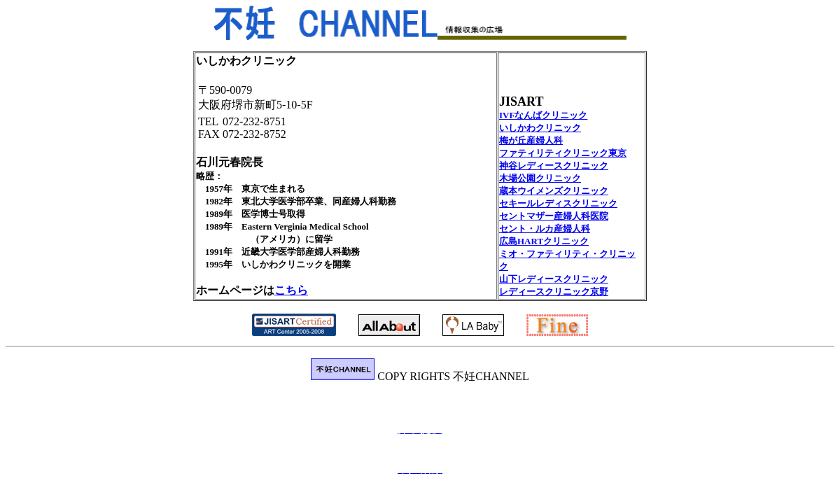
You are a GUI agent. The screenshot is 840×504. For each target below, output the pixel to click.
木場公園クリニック (540, 178)
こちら (291, 290)
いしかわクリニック (540, 128)
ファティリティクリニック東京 (563, 153)
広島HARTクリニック (544, 241)
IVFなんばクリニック (543, 115)
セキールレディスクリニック (558, 203)
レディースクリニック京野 (554, 292)
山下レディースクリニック (554, 279)
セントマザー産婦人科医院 (554, 216)
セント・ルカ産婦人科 (545, 229)
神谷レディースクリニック (554, 166)
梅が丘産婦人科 (531, 140)
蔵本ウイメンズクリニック (554, 191)
